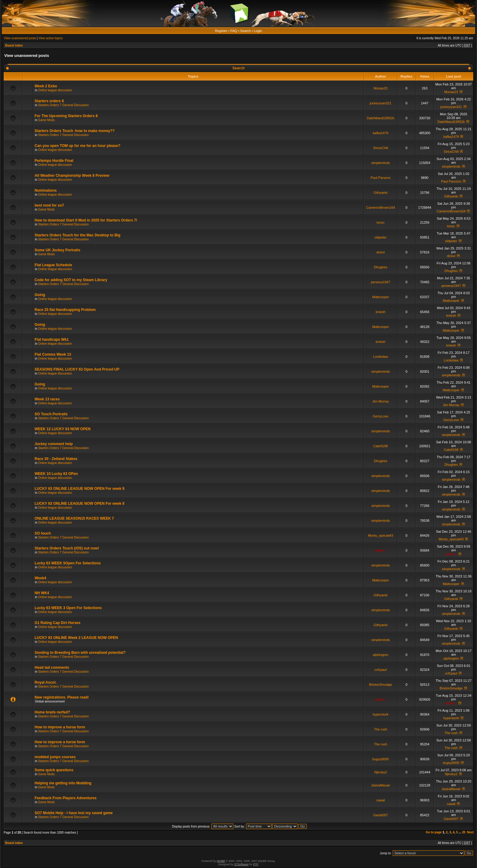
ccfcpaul (381, 670)
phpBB (221, 861)
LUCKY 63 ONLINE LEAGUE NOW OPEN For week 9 (80, 489)
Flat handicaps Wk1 (52, 340)
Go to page (434, 832)
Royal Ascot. (46, 682)
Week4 (40, 578)
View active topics (51, 38)
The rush (380, 729)
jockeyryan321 (381, 103)
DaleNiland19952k (381, 118)
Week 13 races (47, 399)
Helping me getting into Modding (63, 783)
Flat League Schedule (53, 265)
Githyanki (381, 193)
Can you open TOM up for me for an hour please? (78, 146)
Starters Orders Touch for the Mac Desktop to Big (78, 235)
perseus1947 (381, 282)
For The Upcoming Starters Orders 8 (66, 116)
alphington (381, 655)
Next (470, 832)
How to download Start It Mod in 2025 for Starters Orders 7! (86, 220)
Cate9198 (381, 446)
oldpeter (381, 237)
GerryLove (380, 416)
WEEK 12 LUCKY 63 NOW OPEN (63, 429)
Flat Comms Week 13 (53, 354)
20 (464, 832)
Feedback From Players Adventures (66, 798)
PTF (256, 864)
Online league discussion (55, 90)
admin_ (381, 550)
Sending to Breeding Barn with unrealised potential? (80, 653)
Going (40, 295)
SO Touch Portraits (51, 414)
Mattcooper (380, 297)
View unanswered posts (20, 38)
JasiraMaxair (381, 785)
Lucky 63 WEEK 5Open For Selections (68, 563)
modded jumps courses (55, 757)
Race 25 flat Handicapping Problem (65, 310)
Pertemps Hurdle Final (54, 161)
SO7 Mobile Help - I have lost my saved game (74, 813)
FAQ (234, 31)
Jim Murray (381, 401)
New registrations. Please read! (62, 697)
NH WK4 (42, 593)
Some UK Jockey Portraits (57, 250)
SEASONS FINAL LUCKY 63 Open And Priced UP (77, 369)
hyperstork (380, 714)
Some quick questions (54, 770)
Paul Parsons (380, 178)
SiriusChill (381, 148)
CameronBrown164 (381, 207)
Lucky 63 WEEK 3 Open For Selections (68, 608)
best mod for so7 (49, 205)
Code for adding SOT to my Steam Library (71, 280)
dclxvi (381, 252)
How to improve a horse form (60, 727)
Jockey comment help (54, 444)
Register (221, 31)
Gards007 (381, 815)
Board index (14, 45)
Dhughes (381, 267)
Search (246, 31)
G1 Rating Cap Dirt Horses (58, 623)
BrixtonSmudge (380, 685)
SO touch (43, 533)
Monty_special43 (381, 535)
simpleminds (380, 163)
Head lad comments (52, 668)
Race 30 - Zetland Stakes (56, 459)
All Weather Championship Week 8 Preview (72, 176)
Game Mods (46, 120)
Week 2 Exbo (46, 86)
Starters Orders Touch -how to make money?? (75, 131)
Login (258, 31)
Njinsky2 (381, 772)
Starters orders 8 (49, 101)
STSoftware (241, 864)
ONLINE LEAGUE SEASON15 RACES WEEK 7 (74, 518)
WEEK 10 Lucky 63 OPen (56, 474)
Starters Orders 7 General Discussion (63, 105)
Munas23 (380, 88)
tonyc (381, 222)
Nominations (46, 190)
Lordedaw (381, 357)
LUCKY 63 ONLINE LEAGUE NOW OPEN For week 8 (80, 504)
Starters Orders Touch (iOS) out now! (67, 548)
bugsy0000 (381, 759)
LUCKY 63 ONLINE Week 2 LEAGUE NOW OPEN (76, 638)
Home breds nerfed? (52, 712)
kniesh (381, 312)
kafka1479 (381, 133)
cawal (381, 800)
